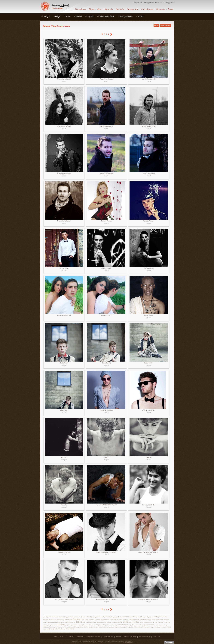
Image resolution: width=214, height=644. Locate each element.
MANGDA (84, 617)
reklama (90, 625)
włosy (113, 627)
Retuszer (141, 17)
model (64, 81)
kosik (87, 622)
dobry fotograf (60, 620)
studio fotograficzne (160, 625)
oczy (156, 622)
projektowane (84, 625)
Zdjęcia (91, 9)
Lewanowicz (77, 617)
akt (141, 617)
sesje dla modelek (133, 625)
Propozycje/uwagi (130, 637)
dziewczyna (69, 619)
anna (151, 617)
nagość (152, 622)
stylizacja (46, 627)
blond (166, 617)
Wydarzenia (161, 9)
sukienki (52, 627)
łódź (66, 629)
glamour (68, 622)
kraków (91, 622)
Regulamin (80, 637)
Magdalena (114, 617)
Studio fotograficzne (107, 17)
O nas (62, 637)
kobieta (79, 622)
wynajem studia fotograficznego (102, 627)
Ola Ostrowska (64, 268)
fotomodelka (61, 622)
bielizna (162, 617)
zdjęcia (117, 627)
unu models (61, 627)
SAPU (120, 617)
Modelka (79, 17)
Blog (55, 637)
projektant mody (76, 625)
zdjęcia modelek (146, 627)
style (167, 625)
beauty (157, 617)
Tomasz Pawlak (106, 221)
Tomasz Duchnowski (134, 617)
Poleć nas (157, 637)
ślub (68, 629)
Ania (44, 617)
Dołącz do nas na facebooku (169, 642)
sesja (98, 625)
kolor (84, 622)
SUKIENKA (125, 617)
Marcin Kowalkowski (64, 79)
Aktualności (120, 9)
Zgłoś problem (108, 637)
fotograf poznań (105, 620)
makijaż (120, 622)
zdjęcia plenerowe (155, 627)
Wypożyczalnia (133, 9)
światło (72, 629)
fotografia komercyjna (122, 620)
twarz (56, 627)
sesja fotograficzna (105, 625)
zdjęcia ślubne (56, 629)
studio (152, 625)
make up (109, 622)
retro (95, 625)
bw (50, 620)
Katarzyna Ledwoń (59, 617)
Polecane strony (145, 637)
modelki (141, 622)
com (55, 620)
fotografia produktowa (145, 620)
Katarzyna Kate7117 (64, 316)
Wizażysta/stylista (126, 17)
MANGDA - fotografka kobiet (94, 617)
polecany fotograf (48, 625)
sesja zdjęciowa (123, 625)
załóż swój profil (159, 3)
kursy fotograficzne (99, 622)
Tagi (54, 26)
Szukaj (170, 9)
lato (105, 622)
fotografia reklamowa (157, 620)
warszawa (67, 627)
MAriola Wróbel (107, 617)
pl (158, 622)
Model (68, 17)
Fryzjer (58, 17)
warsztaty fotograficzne (77, 627)
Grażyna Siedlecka (106, 410)
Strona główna (80, 9)
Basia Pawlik (149, 316)
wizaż (85, 627)
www (92, 627)
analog (147, 617)
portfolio (55, 625)
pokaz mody (167, 622)
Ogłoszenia (109, 9)
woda (88, 627)
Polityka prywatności (93, 637)
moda (125, 622)
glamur (73, 622)
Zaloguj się (137, 3)
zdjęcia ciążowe (123, 627)
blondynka (46, 620)
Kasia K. (64, 458)
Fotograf (47, 17)
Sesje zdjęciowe (147, 9)
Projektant (91, 17)
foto (83, 619)
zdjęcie (62, 629)
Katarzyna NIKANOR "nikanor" (106, 505)
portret (61, 624)
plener (161, 622)
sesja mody (114, 625)
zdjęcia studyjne (47, 629)
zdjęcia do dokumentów (134, 627)
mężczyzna (147, 622)
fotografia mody (134, 619)
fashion (77, 619)
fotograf (106, 223)
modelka (135, 622)
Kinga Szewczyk (69, 617)
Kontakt (70, 637)
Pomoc (119, 637)
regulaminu (129, 642)
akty (144, 617)
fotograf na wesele (95, 620)
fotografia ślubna (52, 622)
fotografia (113, 619)
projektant (68, 625)
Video (99, 9)
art (153, 617)
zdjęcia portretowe (166, 627)
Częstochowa (49, 617)
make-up (114, 622)
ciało (52, 620)
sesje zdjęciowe (144, 625)
